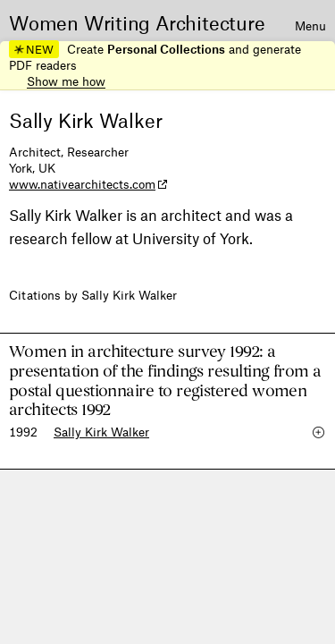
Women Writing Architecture (137, 22)
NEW (33, 49)
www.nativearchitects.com (82, 184)
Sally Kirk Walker (101, 432)
